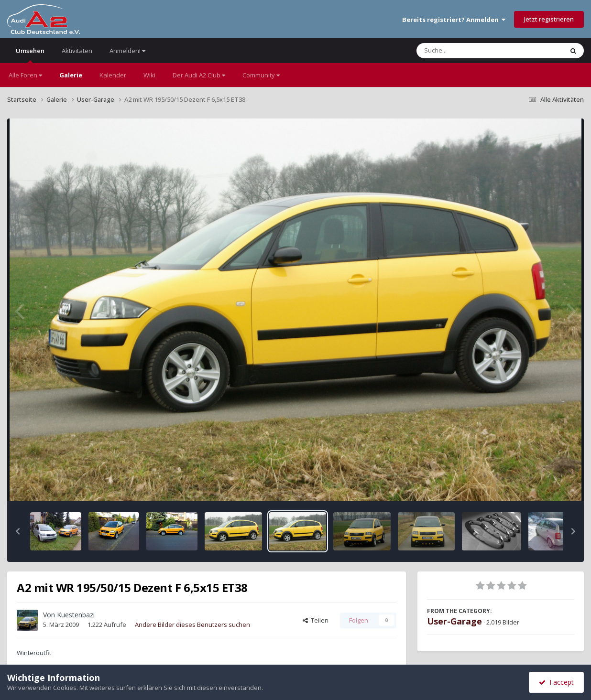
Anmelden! (127, 51)
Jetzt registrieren (549, 19)
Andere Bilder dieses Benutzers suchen (192, 625)
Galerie (71, 75)
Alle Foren (25, 75)
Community (261, 75)
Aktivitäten (77, 51)
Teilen (316, 620)
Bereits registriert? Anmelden (454, 20)
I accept (556, 682)
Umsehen (30, 55)
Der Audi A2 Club (199, 75)
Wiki (149, 75)
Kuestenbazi (76, 615)
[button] (18, 531)
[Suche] (470, 51)
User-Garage (454, 621)
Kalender (113, 75)
